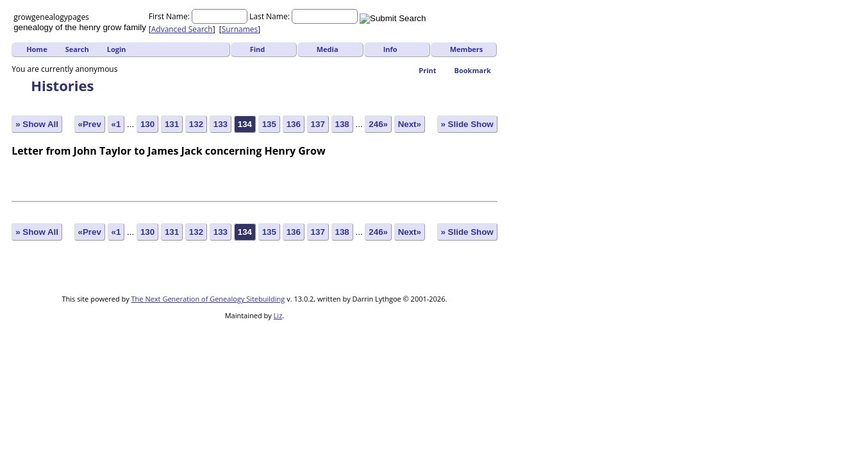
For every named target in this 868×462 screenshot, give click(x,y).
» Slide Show (467, 124)
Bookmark (473, 70)
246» (378, 124)
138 (342, 124)
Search (77, 49)
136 (294, 124)
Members (467, 49)
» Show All (37, 124)
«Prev (90, 124)
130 (147, 124)
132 (196, 124)
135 (269, 124)
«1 (116, 124)
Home (37, 49)
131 (172, 124)
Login (117, 49)
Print (427, 70)
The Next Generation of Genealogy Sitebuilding (208, 299)
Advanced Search (182, 29)
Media (328, 49)
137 (318, 124)
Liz (278, 315)
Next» (410, 124)
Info (390, 49)
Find (258, 49)
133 (221, 124)
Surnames (240, 29)
